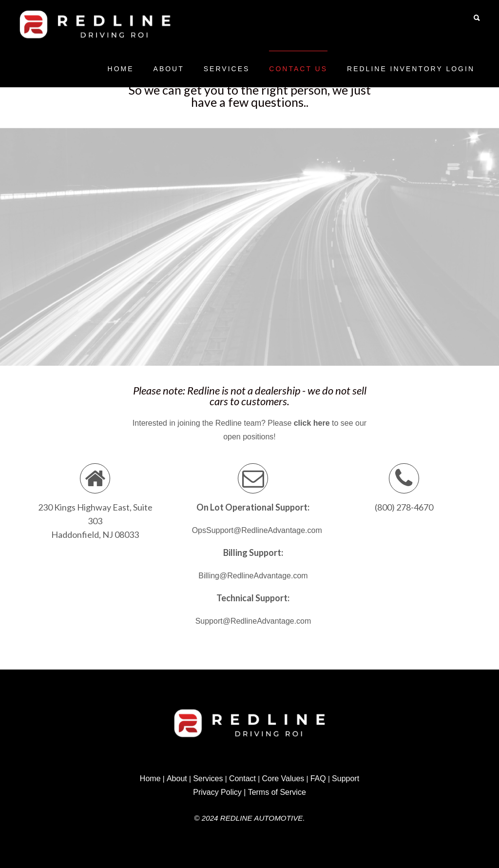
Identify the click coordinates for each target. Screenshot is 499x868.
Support (345, 779)
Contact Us (298, 69)
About (169, 69)
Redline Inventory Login (411, 69)
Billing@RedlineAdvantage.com (253, 576)
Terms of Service (277, 792)
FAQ (318, 779)
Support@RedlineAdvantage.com (253, 621)
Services (227, 69)
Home (121, 69)
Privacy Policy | (219, 792)
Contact (242, 779)
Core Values (283, 779)
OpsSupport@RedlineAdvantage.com (257, 530)
